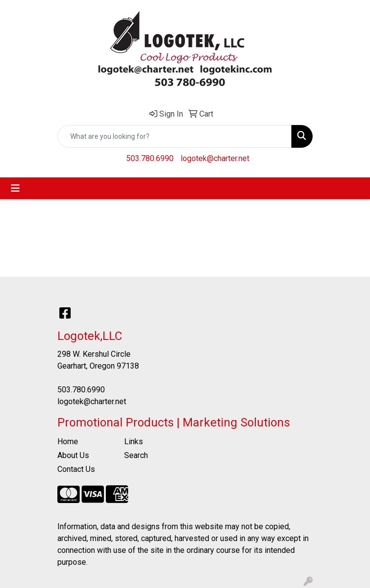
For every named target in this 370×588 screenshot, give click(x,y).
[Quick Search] (175, 136)
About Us (73, 455)
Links (134, 441)
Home (68, 441)
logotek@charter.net (215, 158)
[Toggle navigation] (15, 188)
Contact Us (76, 469)
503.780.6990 (150, 158)
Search (136, 455)
